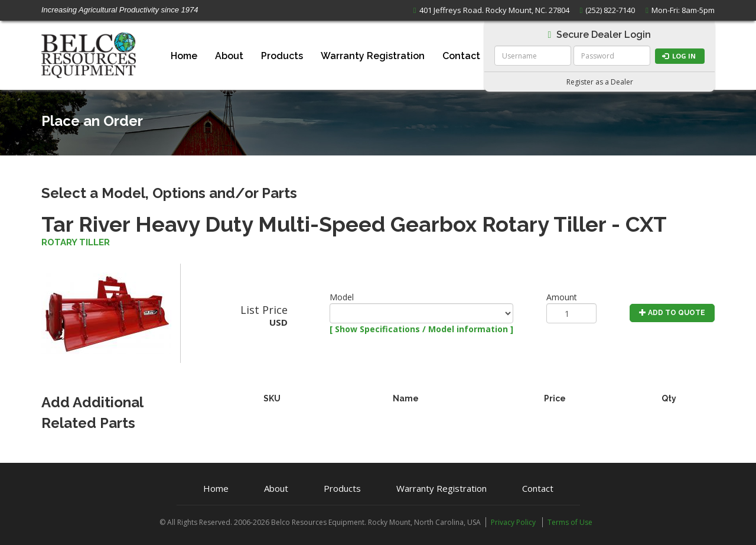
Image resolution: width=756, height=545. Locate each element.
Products (282, 56)
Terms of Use (570, 522)
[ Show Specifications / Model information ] (421, 329)
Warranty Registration (373, 56)
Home (184, 56)
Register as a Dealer (600, 82)
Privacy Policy (513, 522)
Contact (461, 56)
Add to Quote (672, 313)
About (229, 56)
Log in (679, 56)
